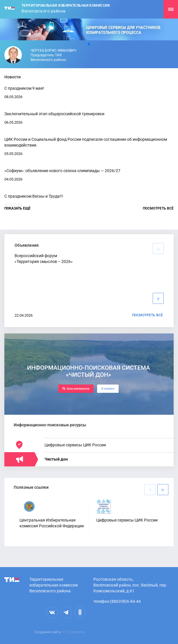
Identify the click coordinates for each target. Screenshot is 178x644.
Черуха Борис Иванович (53, 50)
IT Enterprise (75, 632)
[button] (89, 44)
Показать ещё (17, 208)
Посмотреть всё (158, 208)
